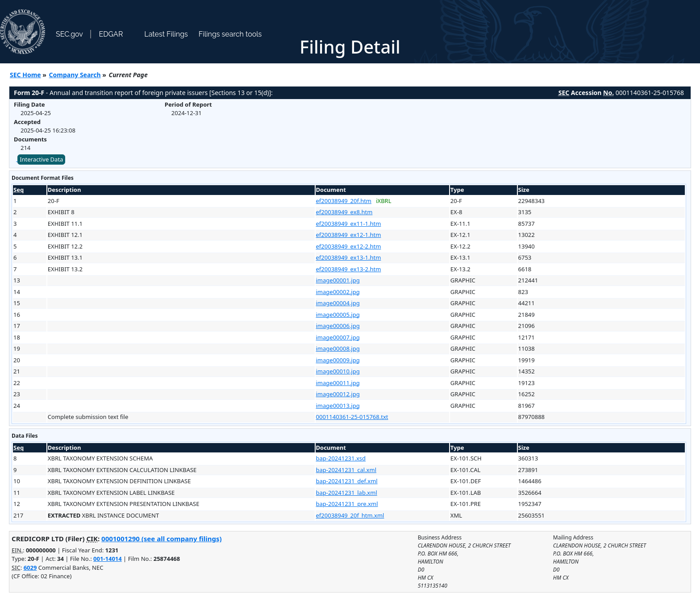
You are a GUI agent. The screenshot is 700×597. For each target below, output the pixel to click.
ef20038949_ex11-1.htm (349, 224)
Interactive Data (41, 159)
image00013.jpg (338, 406)
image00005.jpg (338, 315)
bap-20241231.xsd (341, 458)
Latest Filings (166, 34)
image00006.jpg (338, 326)
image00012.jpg (338, 394)
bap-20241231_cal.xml (346, 470)
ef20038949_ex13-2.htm (349, 269)
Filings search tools (230, 34)
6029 (30, 568)
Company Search (75, 75)
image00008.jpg (338, 348)
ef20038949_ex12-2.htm (349, 246)
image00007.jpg (338, 337)
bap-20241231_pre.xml (347, 504)
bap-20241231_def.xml (347, 481)
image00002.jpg (338, 292)
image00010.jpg (338, 371)
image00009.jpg (338, 360)
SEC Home (25, 75)
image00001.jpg (338, 280)
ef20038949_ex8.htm (344, 212)
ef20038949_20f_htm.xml (350, 515)
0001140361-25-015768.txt (352, 417)
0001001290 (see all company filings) (161, 539)
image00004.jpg (338, 303)
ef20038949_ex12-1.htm (349, 235)
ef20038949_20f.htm (344, 201)
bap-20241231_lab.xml (347, 493)
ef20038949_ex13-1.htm (349, 257)
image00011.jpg (338, 383)
